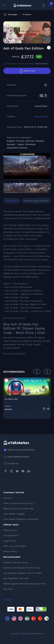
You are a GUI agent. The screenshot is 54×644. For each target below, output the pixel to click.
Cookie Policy (10, 541)
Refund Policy (10, 551)
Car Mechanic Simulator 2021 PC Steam (23, 573)
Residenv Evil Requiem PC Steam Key (21, 568)
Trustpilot (7, 600)
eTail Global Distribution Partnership (21, 519)
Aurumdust (41, 116)
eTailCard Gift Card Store (15, 562)
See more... (11, 589)
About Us (8, 498)
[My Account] (44, 5)
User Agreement (11, 535)
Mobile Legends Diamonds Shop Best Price (24, 584)
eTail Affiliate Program (14, 514)
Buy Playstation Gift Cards (16, 578)
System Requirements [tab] (36, 201)
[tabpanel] (27, 283)
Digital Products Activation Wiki (18, 509)
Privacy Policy (10, 530)
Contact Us (13, 464)
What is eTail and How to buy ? (19, 503)
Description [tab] (12, 201)
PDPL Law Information (14, 546)
